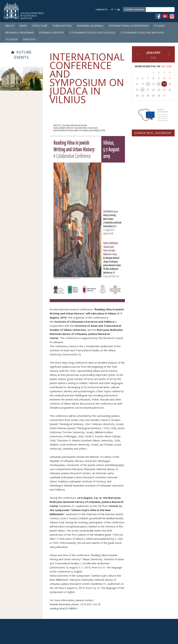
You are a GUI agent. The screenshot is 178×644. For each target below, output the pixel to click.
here (101, 408)
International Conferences (129, 26)
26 (137, 95)
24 (164, 90)
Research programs (20, 32)
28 (148, 95)
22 (153, 90)
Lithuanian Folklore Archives (142, 32)
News (23, 26)
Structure (40, 26)
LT (112, 9)
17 (164, 84)
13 (143, 84)
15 (153, 84)
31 (164, 95)
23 (159, 90)
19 (137, 90)
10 (164, 78)
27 (143, 95)
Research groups (51, 32)
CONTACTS (102, 9)
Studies (159, 26)
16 (159, 84)
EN (119, 9)
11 (170, 78)
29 (153, 95)
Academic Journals (90, 26)
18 (170, 84)
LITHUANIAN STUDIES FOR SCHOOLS (92, 32)
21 (148, 90)
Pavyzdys (29, 39)
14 (148, 84)
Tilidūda (11, 39)
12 (137, 84)
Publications (62, 26)
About (10, 26)
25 (170, 90)
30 (159, 95)
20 (143, 90)
